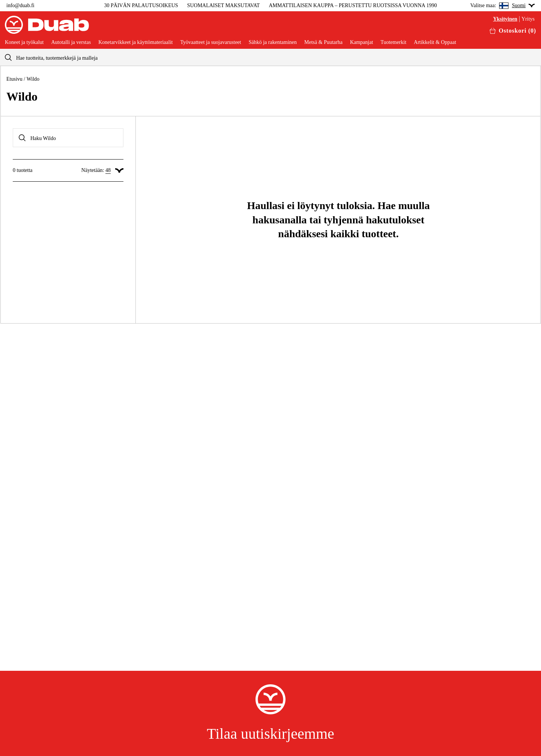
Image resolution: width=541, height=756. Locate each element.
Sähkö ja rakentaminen (273, 42)
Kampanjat (361, 42)
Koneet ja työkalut (24, 42)
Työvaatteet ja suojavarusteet (210, 42)
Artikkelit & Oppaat (435, 42)
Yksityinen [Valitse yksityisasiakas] (505, 19)
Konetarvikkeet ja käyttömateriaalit (135, 42)
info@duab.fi (20, 5)
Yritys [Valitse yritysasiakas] (528, 19)
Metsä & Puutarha (323, 42)
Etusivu (14, 79)
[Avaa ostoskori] (513, 31)
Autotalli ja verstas (71, 42)
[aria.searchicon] (8, 57)
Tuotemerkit (393, 42)
